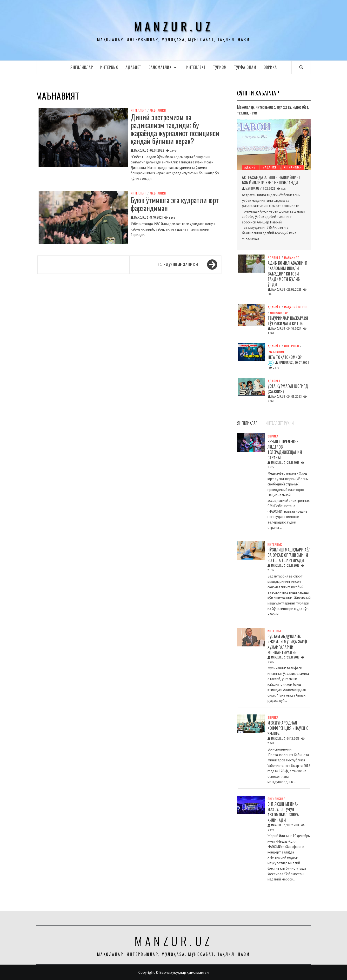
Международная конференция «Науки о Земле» (288, 728)
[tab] (263, 420)
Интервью (109, 67)
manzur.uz (174, 26)
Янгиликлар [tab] (247, 423)
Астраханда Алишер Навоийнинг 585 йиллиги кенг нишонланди (271, 180)
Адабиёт (133, 67)
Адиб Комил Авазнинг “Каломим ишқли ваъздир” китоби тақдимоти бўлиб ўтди (288, 274)
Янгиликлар (82, 67)
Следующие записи (178, 264)
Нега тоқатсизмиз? (285, 357)
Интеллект (196, 67)
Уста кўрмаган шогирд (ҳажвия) (288, 389)
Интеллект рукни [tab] (280, 423)
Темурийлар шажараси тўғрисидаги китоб (288, 321)
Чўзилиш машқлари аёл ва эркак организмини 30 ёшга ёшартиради (289, 555)
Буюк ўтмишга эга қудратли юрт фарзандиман (175, 204)
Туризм (220, 67)
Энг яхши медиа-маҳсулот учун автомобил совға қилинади (283, 812)
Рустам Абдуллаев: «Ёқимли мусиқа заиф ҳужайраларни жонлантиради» (287, 644)
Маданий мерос (296, 307)
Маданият (270, 167)
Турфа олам (245, 67)
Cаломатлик (164, 67)
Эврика (270, 67)
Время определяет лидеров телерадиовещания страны (285, 450)
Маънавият (158, 110)
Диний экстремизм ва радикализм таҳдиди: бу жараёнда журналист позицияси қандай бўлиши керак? (175, 129)
